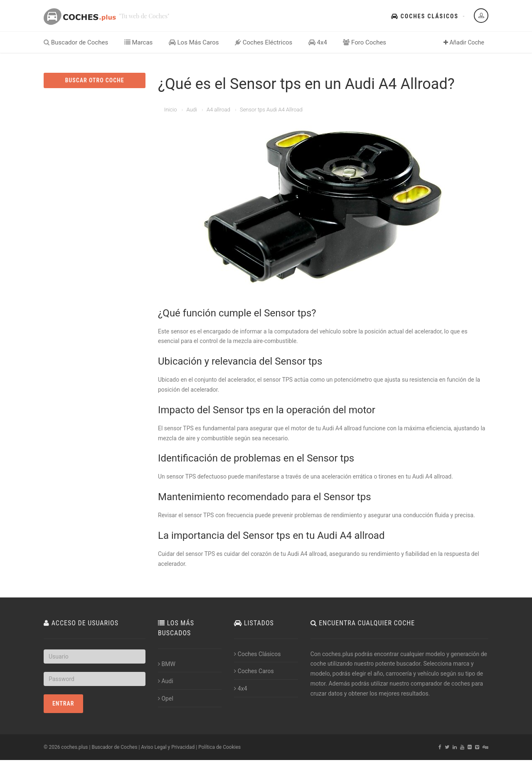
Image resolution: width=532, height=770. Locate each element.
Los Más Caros (194, 42)
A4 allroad (218, 110)
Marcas (139, 42)
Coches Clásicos (425, 16)
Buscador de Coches (76, 42)
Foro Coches (365, 42)
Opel (166, 698)
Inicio (170, 110)
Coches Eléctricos (264, 42)
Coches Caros (254, 671)
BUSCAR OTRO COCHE (94, 80)
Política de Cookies (219, 747)
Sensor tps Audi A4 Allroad (271, 110)
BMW (167, 664)
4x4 (318, 42)
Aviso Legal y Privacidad (168, 747)
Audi (191, 110)
